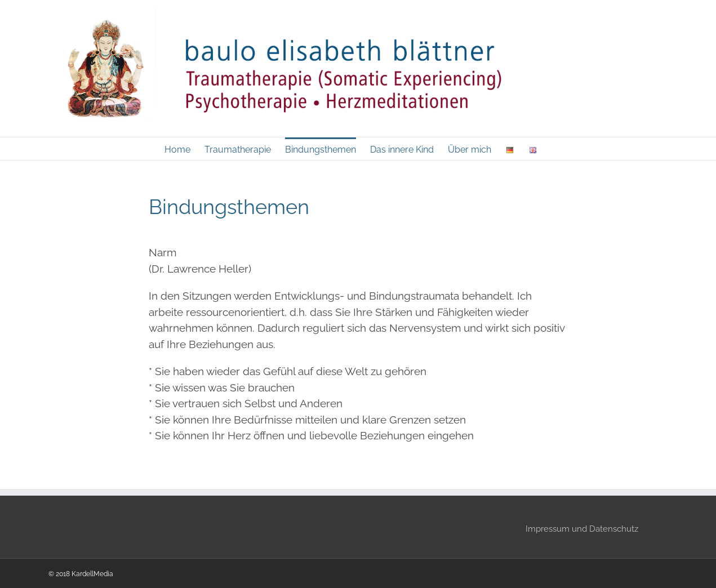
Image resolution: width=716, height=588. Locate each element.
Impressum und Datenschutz (582, 529)
